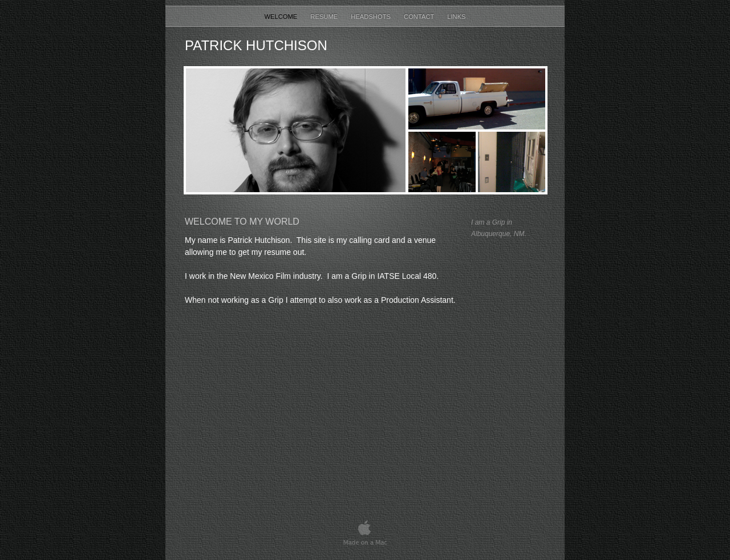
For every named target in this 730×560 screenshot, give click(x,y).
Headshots (372, 17)
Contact (420, 17)
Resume (325, 17)
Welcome (281, 17)
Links (456, 17)
